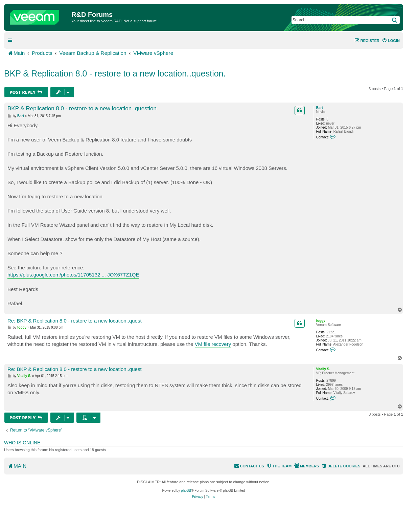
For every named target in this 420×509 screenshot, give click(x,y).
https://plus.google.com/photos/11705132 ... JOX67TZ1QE (73, 275)
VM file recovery (213, 344)
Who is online (22, 443)
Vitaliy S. (323, 369)
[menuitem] (391, 41)
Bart (320, 108)
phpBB (186, 491)
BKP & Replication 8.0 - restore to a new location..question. (115, 73)
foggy (321, 321)
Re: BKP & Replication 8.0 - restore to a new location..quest (75, 321)
